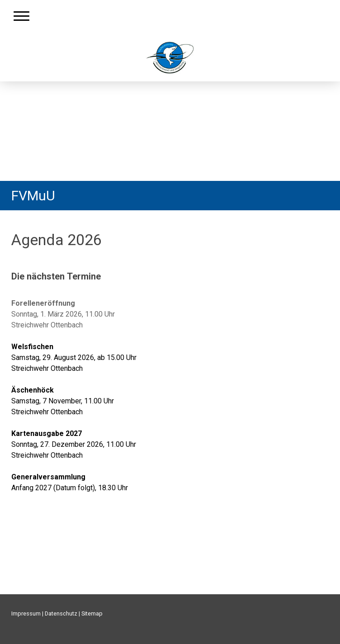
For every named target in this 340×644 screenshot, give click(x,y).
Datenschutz (61, 613)
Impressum (26, 613)
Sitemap (92, 613)
